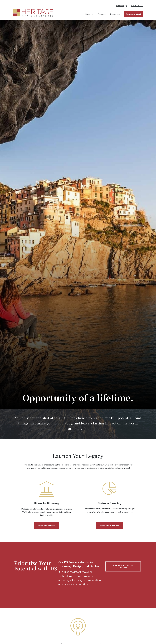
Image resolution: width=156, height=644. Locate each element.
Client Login (122, 6)
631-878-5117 (137, 6)
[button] (89, 14)
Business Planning (110, 503)
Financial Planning (46, 503)
